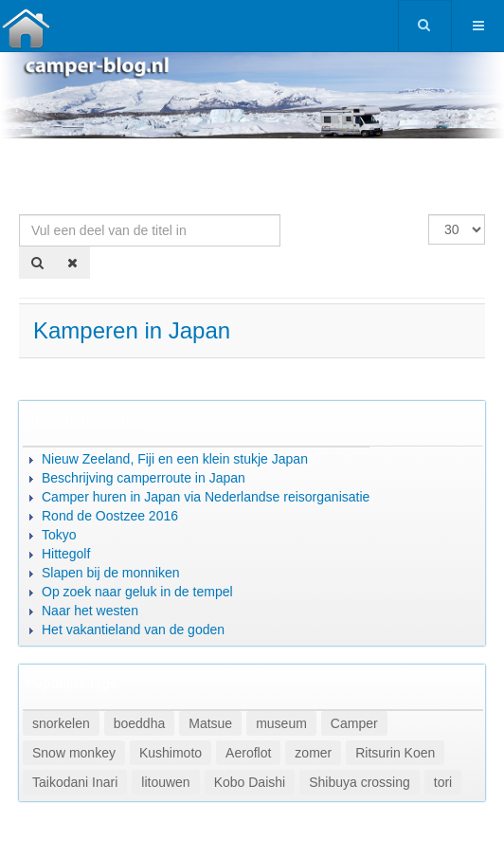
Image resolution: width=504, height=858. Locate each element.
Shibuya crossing (360, 782)
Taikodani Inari (75, 782)
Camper (354, 723)
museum (281, 723)
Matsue (210, 723)
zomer (313, 753)
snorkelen (61, 723)
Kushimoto (171, 753)
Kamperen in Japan (132, 330)
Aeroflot (248, 753)
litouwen (165, 782)
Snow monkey (74, 753)
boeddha (140, 723)
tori (443, 782)
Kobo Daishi (250, 782)
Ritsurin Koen (395, 753)
